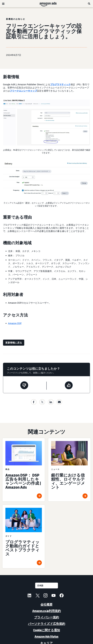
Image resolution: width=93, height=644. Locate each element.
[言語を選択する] (47, 586)
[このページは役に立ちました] (69, 386)
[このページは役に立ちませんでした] (24, 386)
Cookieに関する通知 (47, 630)
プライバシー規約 (47, 617)
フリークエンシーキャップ (23, 91)
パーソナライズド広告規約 (47, 624)
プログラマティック (60, 84)
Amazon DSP (15, 323)
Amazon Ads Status (46, 637)
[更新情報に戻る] (14, 343)
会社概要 (46, 604)
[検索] (89, 4)
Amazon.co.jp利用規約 (47, 611)
